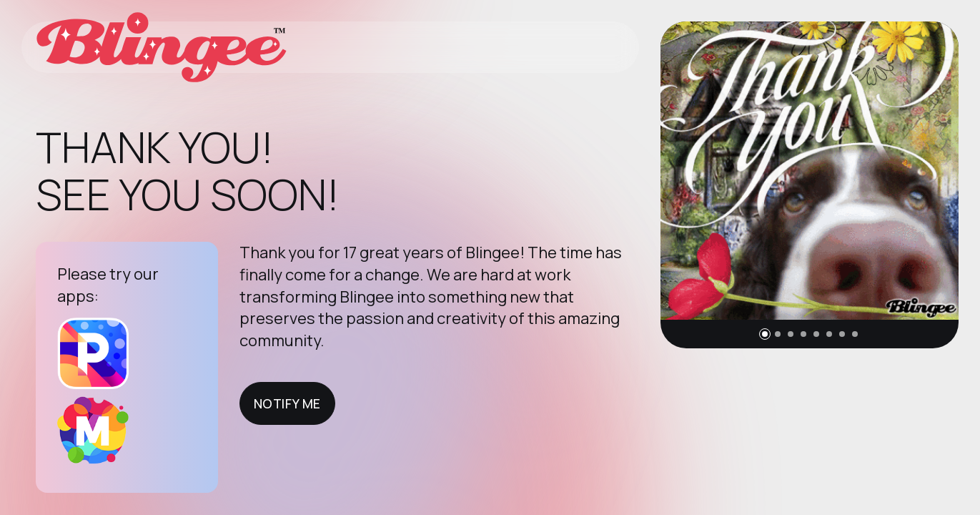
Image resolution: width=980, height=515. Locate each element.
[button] (765, 334)
